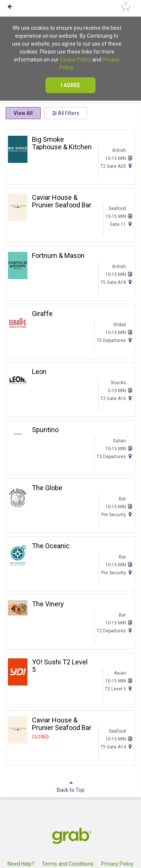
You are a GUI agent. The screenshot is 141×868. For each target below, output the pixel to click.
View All (23, 113)
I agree (70, 85)
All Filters (66, 113)
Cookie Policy (75, 60)
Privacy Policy (117, 864)
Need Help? (21, 864)
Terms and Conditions (68, 864)
